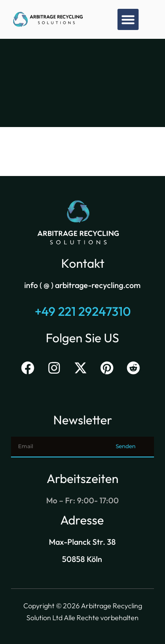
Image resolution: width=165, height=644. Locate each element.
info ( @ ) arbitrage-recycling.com (82, 285)
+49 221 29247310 (83, 311)
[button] (128, 19)
